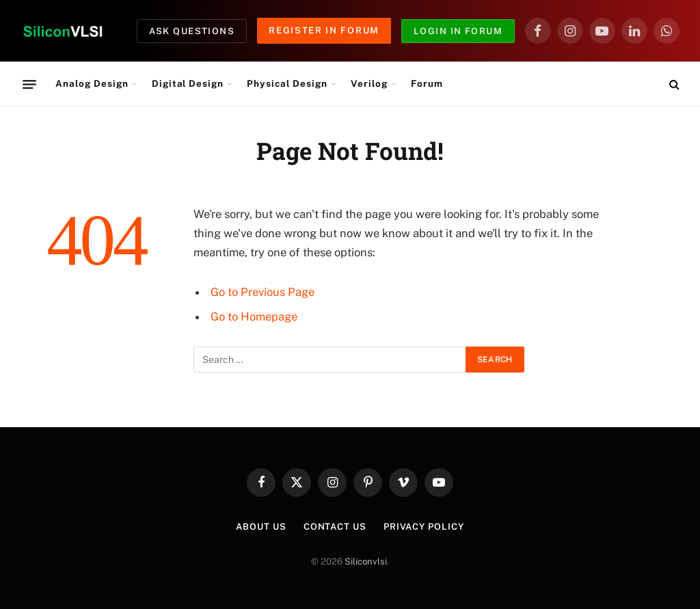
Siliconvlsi (366, 561)
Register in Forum (324, 30)
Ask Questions (192, 31)
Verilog (369, 83)
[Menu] (29, 84)
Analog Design (92, 83)
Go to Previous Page (262, 292)
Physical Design (287, 83)
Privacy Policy (424, 527)
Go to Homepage (254, 316)
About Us (261, 527)
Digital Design (188, 83)
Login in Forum (458, 31)
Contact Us (335, 527)
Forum (427, 83)
